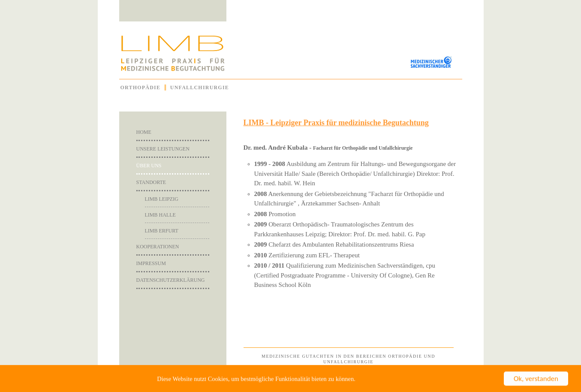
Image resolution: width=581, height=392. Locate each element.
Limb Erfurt (162, 231)
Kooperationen (158, 247)
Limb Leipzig (162, 199)
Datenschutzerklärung (171, 280)
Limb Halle (160, 215)
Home (144, 132)
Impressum (151, 263)
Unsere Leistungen (163, 149)
